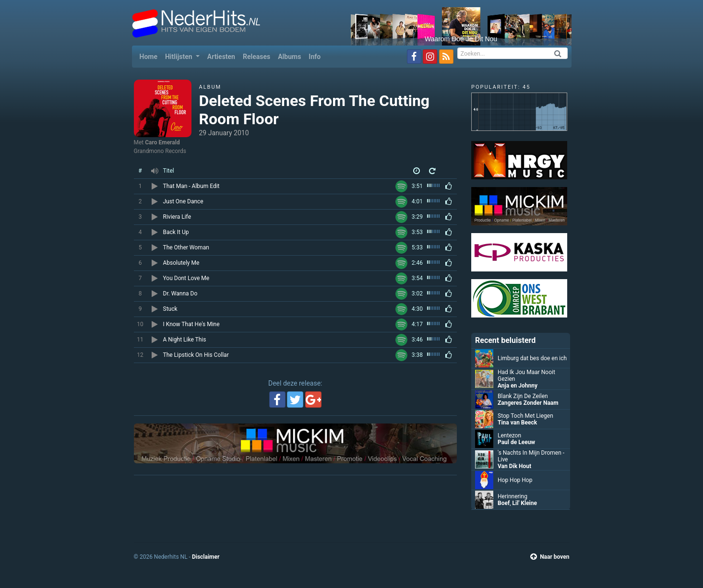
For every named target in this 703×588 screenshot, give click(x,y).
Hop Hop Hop (515, 480)
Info (315, 57)
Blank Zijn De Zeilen (523, 396)
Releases (256, 57)
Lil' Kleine (525, 503)
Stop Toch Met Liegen (525, 416)
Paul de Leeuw (516, 442)
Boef (504, 503)
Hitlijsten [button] (179, 57)
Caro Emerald (162, 142)
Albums (289, 57)
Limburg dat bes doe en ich (532, 358)
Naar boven (550, 557)
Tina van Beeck (517, 423)
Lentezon (509, 435)
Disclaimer (206, 557)
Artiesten (221, 57)
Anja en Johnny (518, 386)
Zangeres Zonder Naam (528, 403)
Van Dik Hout (514, 466)
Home (150, 56)
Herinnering (512, 496)
